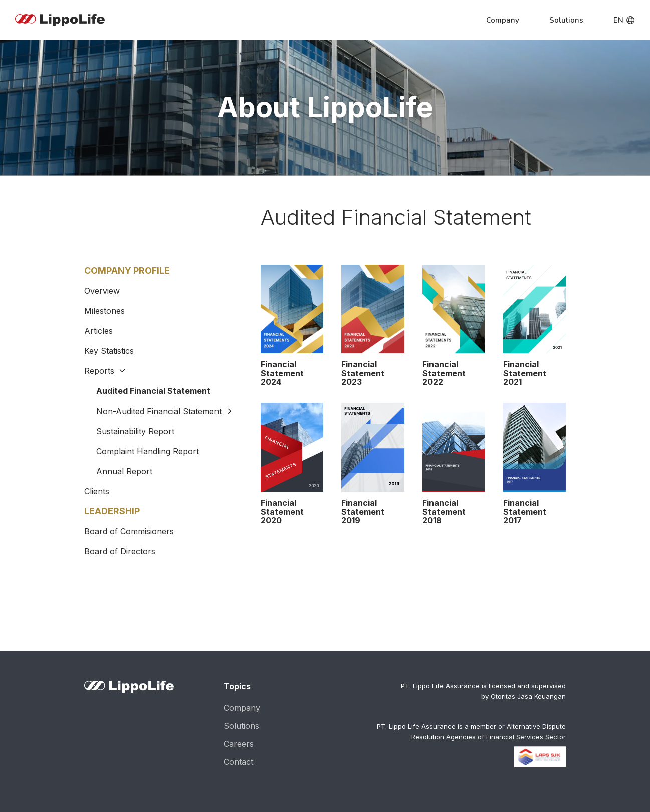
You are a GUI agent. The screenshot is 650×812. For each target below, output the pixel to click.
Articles (98, 331)
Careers (239, 741)
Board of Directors (120, 549)
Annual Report (124, 471)
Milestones (104, 311)
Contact (238, 759)
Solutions (241, 723)
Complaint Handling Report (148, 451)
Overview (102, 291)
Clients (97, 489)
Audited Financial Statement (153, 391)
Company (242, 705)
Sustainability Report (135, 431)
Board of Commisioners (129, 529)
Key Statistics (109, 351)
